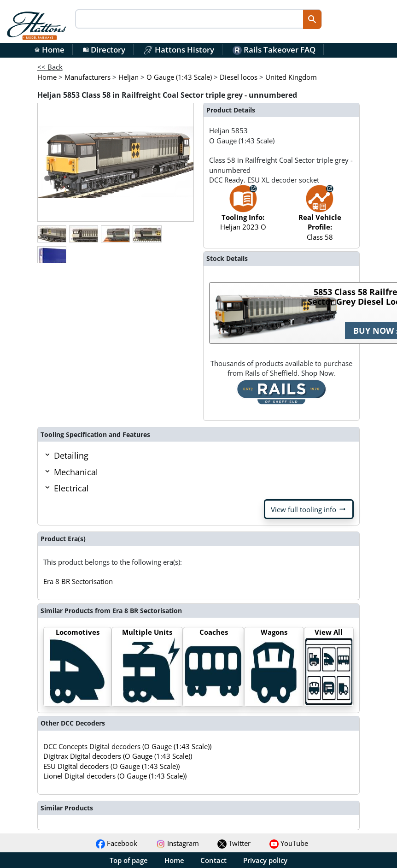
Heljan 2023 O (243, 212)
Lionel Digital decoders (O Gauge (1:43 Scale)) (115, 776)
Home (49, 50)
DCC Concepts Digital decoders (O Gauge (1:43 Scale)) (127, 746)
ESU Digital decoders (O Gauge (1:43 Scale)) (111, 766)
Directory (104, 50)
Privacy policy (265, 860)
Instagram (178, 843)
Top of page (129, 860)
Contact (213, 860)
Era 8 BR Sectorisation (78, 581)
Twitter (234, 843)
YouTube (289, 843)
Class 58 (320, 217)
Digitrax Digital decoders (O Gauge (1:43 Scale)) (118, 756)
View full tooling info (309, 509)
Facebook (117, 843)
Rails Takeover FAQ (274, 50)
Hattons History (179, 50)
